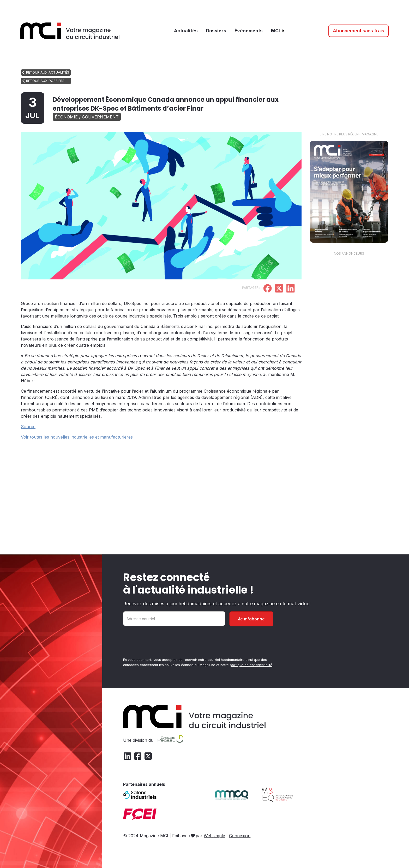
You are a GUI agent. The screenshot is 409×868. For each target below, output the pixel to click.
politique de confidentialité (251, 665)
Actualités (186, 31)
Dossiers (216, 31)
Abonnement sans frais (359, 31)
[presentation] (163, 643)
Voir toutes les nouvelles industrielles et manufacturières (77, 437)
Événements (249, 31)
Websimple (214, 836)
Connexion (240, 836)
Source (28, 427)
